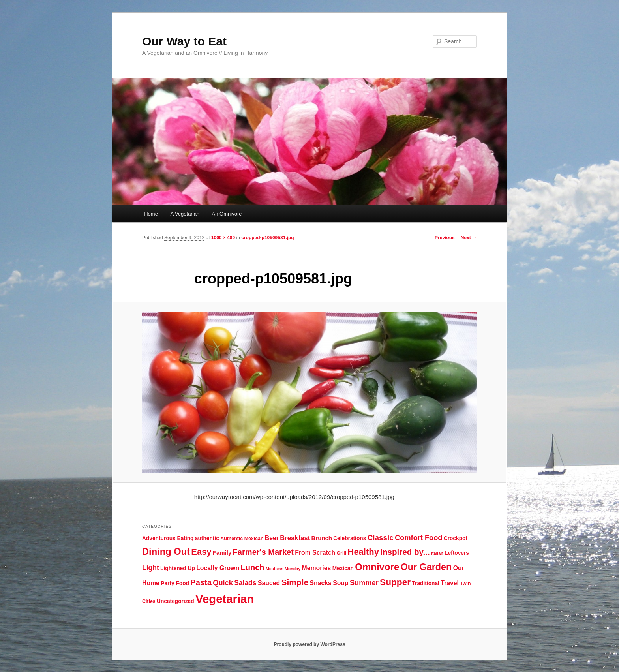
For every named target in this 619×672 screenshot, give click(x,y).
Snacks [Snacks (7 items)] (320, 583)
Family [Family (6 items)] (222, 553)
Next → (469, 238)
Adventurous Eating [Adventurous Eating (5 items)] (168, 538)
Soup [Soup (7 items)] (341, 583)
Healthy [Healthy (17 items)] (363, 552)
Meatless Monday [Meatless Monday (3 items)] (283, 569)
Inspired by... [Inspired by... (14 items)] (405, 552)
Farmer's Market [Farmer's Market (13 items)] (263, 552)
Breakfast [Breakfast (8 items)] (295, 538)
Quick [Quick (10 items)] (223, 583)
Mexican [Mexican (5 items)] (343, 568)
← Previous (442, 238)
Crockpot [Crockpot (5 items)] (456, 538)
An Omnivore (227, 214)
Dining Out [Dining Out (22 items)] (166, 552)
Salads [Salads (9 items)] (245, 583)
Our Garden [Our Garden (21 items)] (426, 567)
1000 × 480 (223, 238)
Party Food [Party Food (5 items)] (175, 583)
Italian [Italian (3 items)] (437, 553)
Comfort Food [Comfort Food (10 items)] (418, 538)
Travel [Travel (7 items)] (450, 583)
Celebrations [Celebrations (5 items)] (350, 538)
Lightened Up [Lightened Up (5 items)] (178, 568)
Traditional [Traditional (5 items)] (425, 583)
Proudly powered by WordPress (309, 644)
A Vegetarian (185, 214)
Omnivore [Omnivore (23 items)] (377, 567)
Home (151, 214)
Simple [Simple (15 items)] (295, 582)
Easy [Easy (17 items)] (201, 552)
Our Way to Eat (184, 41)
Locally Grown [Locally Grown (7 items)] (218, 568)
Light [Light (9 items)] (151, 568)
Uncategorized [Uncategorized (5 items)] (175, 601)
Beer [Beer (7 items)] (272, 538)
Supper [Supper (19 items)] (395, 582)
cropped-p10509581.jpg (267, 238)
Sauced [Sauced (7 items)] (269, 583)
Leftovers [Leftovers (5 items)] (457, 553)
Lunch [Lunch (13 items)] (252, 567)
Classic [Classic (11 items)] (381, 538)
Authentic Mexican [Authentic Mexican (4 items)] (242, 539)
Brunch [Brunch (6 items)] (322, 538)
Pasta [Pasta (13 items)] (201, 582)
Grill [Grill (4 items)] (341, 553)
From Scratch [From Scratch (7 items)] (315, 553)
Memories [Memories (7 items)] (317, 568)
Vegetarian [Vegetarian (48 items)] (225, 599)
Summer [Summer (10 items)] (364, 583)
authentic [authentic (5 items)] (207, 538)
